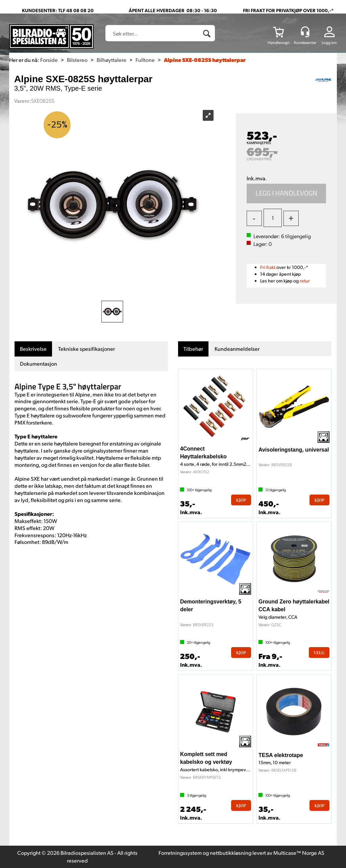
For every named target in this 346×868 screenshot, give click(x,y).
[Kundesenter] (305, 32)
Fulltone (145, 60)
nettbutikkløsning (231, 853)
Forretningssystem (180, 853)
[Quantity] (273, 218)
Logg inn (329, 42)
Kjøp (287, 193)
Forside (49, 60)
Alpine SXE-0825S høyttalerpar (205, 60)
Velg (319, 653)
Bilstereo (77, 60)
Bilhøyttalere (112, 60)
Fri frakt (268, 267)
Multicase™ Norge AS (299, 853)
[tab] (33, 349)
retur (305, 281)
